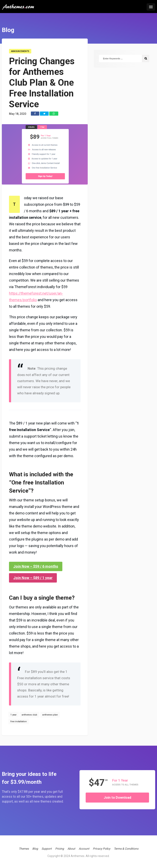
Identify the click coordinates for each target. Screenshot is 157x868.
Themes (24, 849)
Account (84, 849)
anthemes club (29, 715)
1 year (13, 715)
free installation (19, 721)
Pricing (60, 849)
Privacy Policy (102, 849)
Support (47, 849)
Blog (35, 849)
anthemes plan (50, 715)
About (71, 849)
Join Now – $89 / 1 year (33, 578)
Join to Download (117, 797)
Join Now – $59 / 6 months (36, 566)
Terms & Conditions (126, 849)
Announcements (20, 51)
